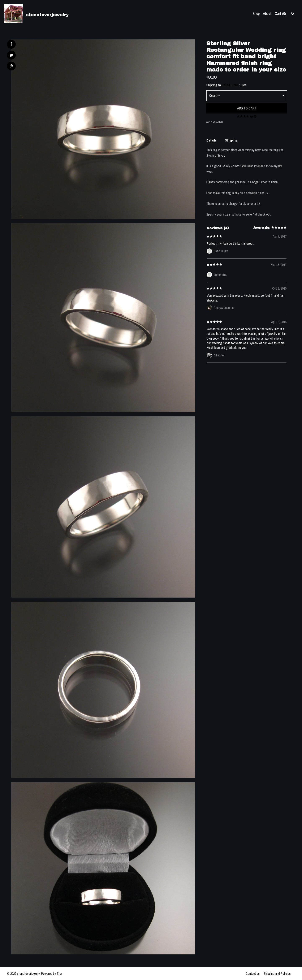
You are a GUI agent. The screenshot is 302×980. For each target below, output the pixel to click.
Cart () (280, 14)
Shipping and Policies (277, 974)
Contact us (253, 974)
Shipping (231, 140)
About (267, 14)
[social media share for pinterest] (11, 67)
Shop (256, 14)
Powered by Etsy (52, 974)
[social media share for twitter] (11, 56)
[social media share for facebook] (11, 44)
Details (212, 140)
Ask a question (215, 122)
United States (230, 85)
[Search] (293, 14)
